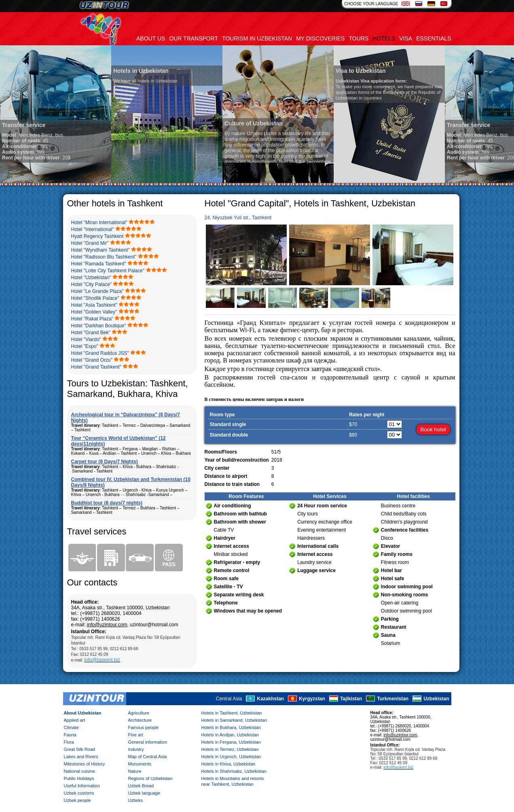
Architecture (140, 720)
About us (151, 38)
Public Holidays (79, 778)
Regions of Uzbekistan (150, 778)
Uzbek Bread (141, 786)
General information (148, 742)
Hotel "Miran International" (99, 223)
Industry (136, 749)
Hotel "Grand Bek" (91, 333)
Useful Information (82, 786)
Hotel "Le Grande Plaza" (97, 291)
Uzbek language (144, 793)
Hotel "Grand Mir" (90, 243)
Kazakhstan (270, 699)
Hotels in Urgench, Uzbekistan (231, 757)
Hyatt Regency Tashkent (97, 236)
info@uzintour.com (107, 625)
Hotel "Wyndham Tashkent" (100, 250)
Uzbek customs (79, 793)
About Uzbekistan (83, 713)
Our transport (194, 38)
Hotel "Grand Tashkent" (96, 367)
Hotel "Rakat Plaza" (92, 319)
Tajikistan (351, 699)
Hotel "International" (93, 229)
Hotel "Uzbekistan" (91, 278)
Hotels (384, 38)
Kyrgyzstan (312, 699)
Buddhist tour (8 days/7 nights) (107, 503)
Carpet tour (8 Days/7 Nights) (105, 462)
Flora (69, 742)
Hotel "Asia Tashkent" (94, 305)
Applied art (75, 720)
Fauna (70, 735)
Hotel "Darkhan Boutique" (99, 326)
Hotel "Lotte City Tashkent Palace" (108, 271)
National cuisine (80, 771)
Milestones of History (85, 764)
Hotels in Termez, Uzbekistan (230, 749)
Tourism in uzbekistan (257, 38)
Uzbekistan (436, 699)
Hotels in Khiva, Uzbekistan (228, 764)
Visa (406, 38)
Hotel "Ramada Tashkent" (99, 264)
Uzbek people (77, 800)
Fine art (136, 735)
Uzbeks (136, 800)
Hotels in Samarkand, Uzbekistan (234, 720)
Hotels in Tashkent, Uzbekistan (232, 713)
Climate (71, 727)
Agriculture (139, 713)
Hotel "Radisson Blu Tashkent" (104, 257)
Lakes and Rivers (81, 757)
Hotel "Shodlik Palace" (95, 298)
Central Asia (229, 699)
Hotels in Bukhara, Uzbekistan (231, 727)
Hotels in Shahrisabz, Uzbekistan (234, 771)
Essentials (434, 38)
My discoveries (320, 38)
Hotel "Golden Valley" (94, 312)
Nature (135, 771)
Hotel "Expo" (85, 346)
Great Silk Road (80, 749)
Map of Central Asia (148, 757)
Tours (359, 38)
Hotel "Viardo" (86, 339)
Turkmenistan (393, 699)
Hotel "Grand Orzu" (92, 360)
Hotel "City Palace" (92, 284)
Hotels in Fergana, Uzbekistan (231, 742)
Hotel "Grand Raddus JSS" (100, 353)
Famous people (144, 727)
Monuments (140, 764)
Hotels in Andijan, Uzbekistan (230, 735)
